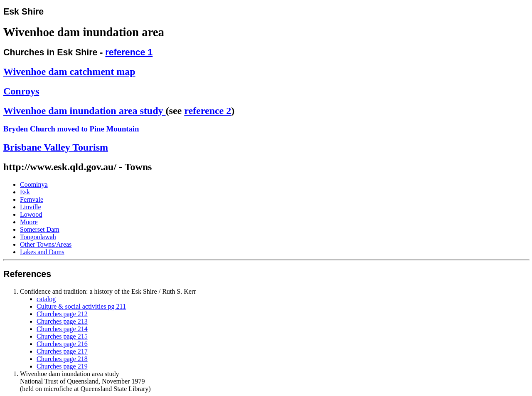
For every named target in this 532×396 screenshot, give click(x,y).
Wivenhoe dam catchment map (69, 72)
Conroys (21, 91)
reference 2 (208, 111)
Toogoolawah (38, 237)
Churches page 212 (62, 314)
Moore (29, 222)
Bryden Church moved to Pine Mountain (71, 129)
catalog (46, 299)
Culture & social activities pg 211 (81, 306)
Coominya (34, 184)
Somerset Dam (40, 229)
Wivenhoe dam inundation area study (85, 111)
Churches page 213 (62, 321)
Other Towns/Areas (46, 244)
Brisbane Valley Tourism (56, 147)
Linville (31, 207)
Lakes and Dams (42, 252)
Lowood (31, 214)
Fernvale (32, 199)
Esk (25, 192)
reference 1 (129, 52)
